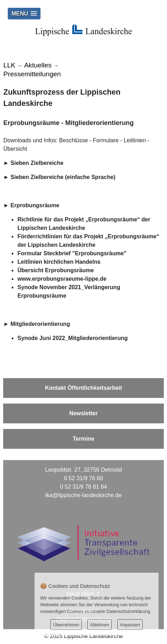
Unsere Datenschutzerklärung (120, 611)
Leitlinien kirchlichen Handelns (59, 262)
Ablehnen (99, 625)
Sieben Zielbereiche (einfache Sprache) (63, 177)
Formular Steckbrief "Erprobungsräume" (72, 253)
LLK (9, 65)
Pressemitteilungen (32, 74)
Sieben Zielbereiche (37, 163)
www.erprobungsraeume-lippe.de (62, 279)
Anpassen (130, 625)
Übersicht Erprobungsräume (55, 270)
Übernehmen (66, 625)
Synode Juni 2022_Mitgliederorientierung (72, 338)
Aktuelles (38, 65)
